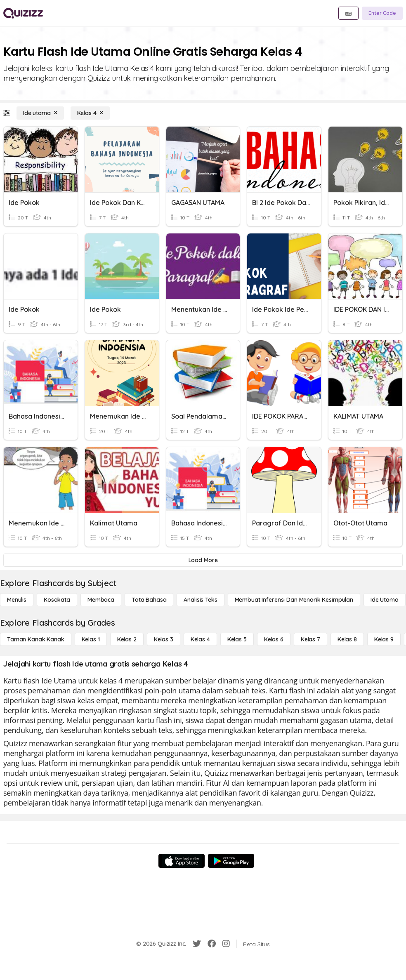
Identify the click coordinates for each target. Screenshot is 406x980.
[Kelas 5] (237, 639)
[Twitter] (197, 944)
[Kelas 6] (274, 639)
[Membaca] (101, 600)
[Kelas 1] (91, 639)
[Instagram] (226, 944)
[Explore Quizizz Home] (23, 13)
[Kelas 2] (127, 639)
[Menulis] (17, 600)
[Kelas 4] (90, 113)
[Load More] (203, 560)
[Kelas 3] (164, 639)
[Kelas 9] (384, 639)
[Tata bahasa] (149, 600)
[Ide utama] (40, 113)
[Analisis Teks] (200, 600)
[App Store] (182, 861)
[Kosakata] (57, 600)
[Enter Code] (382, 13)
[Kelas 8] (347, 639)
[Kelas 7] (310, 639)
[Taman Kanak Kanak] (36, 639)
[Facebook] (212, 944)
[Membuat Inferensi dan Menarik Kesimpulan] (294, 600)
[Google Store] (231, 861)
